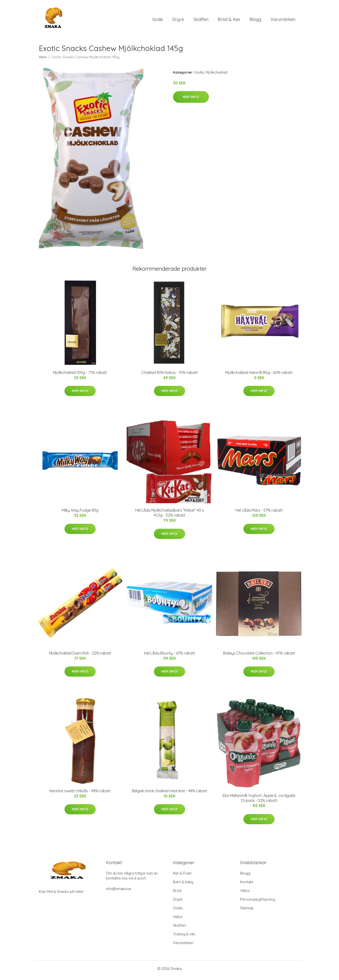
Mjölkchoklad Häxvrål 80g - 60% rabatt (259, 376)
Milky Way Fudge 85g (80, 514)
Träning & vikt (184, 937)
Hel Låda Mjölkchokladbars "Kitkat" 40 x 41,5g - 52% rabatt (169, 516)
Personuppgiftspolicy (258, 903)
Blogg (255, 21)
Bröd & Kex (229, 21)
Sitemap (247, 911)
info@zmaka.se (119, 892)
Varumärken (283, 21)
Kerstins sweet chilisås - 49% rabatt (80, 794)
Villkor (245, 894)
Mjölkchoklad (216, 76)
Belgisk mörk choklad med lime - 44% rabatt (170, 794)
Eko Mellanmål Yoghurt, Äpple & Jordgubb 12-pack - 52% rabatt (259, 801)
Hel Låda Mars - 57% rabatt (259, 514)
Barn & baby (183, 885)
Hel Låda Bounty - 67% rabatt (170, 656)
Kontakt (247, 885)
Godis (158, 21)
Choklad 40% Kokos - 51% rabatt (169, 376)
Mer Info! (191, 100)
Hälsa (178, 920)
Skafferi (201, 21)
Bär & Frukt (182, 876)
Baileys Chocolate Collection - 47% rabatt (259, 656)
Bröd (177, 894)
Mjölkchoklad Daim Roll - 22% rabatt (80, 656)
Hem (43, 60)
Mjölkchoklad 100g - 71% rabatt (80, 376)
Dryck (178, 21)
